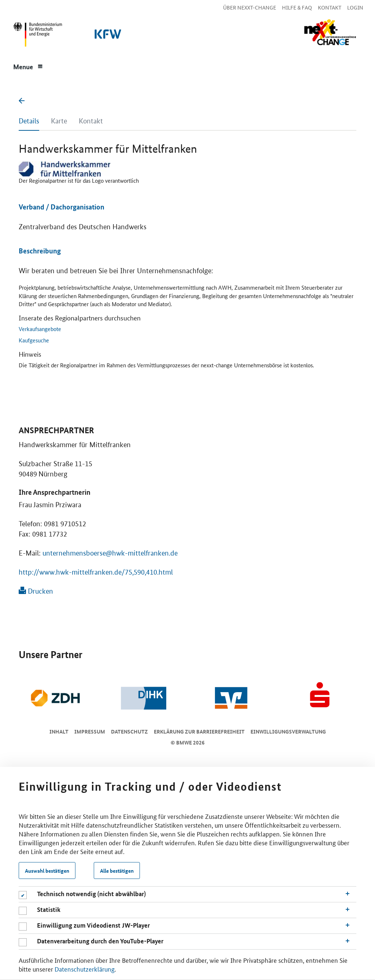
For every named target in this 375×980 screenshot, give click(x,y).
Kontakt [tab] (91, 121)
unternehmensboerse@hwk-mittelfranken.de (110, 553)
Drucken (36, 591)
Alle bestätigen (117, 871)
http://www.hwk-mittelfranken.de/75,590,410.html (96, 572)
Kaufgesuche (34, 340)
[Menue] (28, 66)
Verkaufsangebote (40, 329)
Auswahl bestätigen (47, 871)
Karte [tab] (59, 121)
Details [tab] (29, 121)
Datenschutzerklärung (85, 969)
